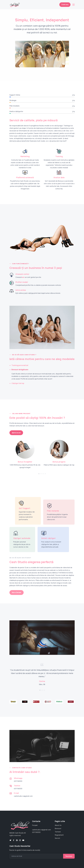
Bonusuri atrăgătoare (20, 370)
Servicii (57, 838)
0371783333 (18, 781)
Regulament (59, 835)
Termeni (58, 832)
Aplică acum (16, 433)
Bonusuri (58, 828)
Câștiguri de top (18, 383)
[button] (39, 474)
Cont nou (65, 5)
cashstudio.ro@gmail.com (23, 796)
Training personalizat (20, 365)
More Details (17, 592)
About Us (58, 825)
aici (23, 277)
